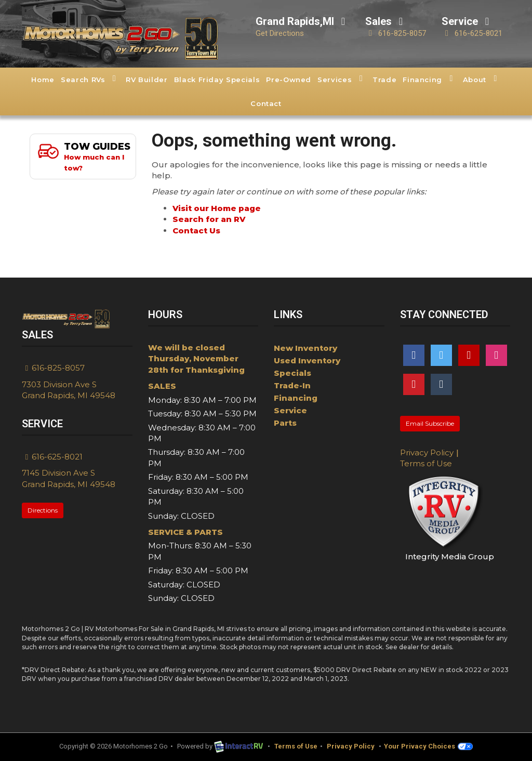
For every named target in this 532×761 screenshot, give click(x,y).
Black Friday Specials (217, 80)
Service (290, 410)
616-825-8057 (396, 33)
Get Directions (280, 33)
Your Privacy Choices (428, 746)
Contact (266, 103)
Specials (292, 373)
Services (342, 79)
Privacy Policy (427, 452)
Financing (430, 79)
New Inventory (305, 348)
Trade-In (292, 385)
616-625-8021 (472, 33)
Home (43, 80)
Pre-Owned (289, 80)
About (482, 79)
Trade (384, 80)
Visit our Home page (217, 208)
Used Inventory (307, 360)
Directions (43, 510)
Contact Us (196, 231)
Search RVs (90, 79)
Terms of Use (426, 463)
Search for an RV (209, 219)
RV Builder (147, 80)
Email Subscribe (430, 423)
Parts (285, 423)
